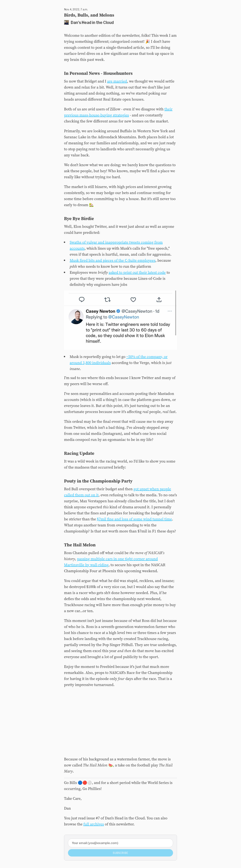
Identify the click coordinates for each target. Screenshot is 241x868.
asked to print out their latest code (137, 272)
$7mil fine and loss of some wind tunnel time (134, 519)
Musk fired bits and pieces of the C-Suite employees (112, 260)
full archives (94, 824)
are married (117, 81)
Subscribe (120, 853)
